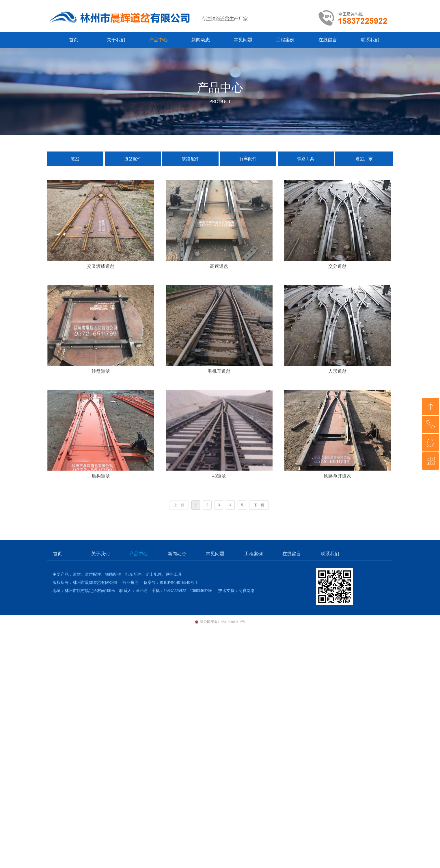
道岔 (75, 163)
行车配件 (248, 163)
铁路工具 (306, 163)
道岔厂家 (364, 163)
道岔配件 (133, 163)
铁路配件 (191, 163)
